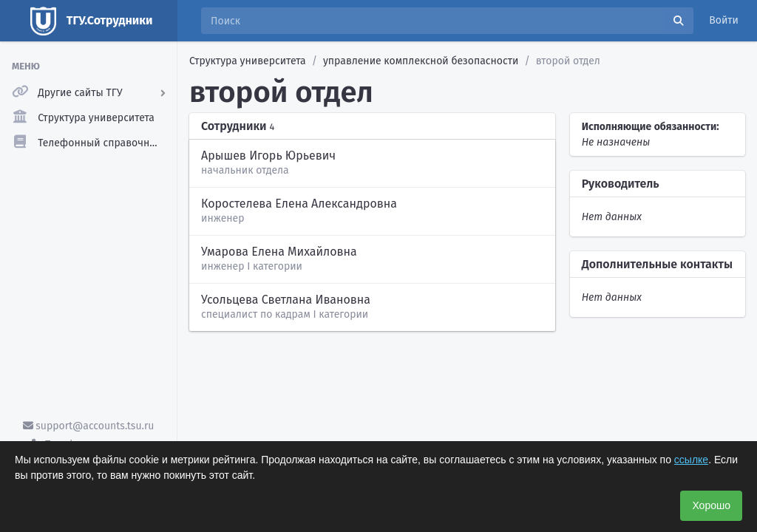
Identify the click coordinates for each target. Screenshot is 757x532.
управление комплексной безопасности (421, 61)
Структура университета (248, 61)
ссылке (691, 460)
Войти (724, 20)
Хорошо (711, 505)
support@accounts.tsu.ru (89, 426)
